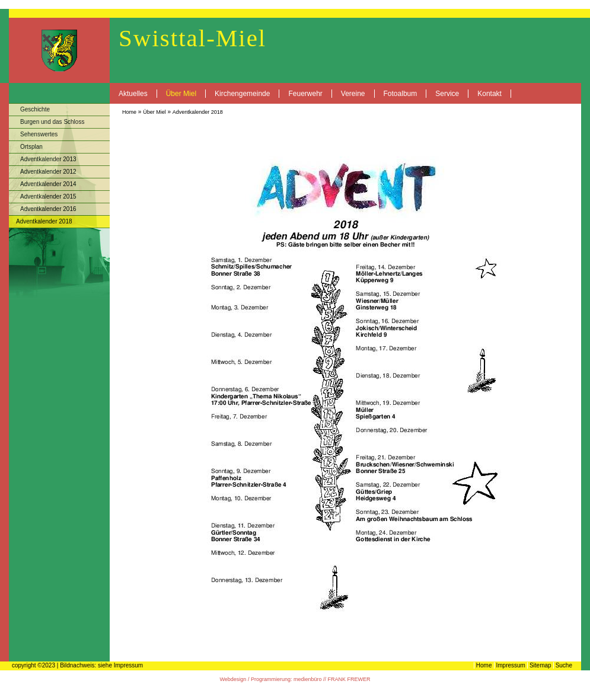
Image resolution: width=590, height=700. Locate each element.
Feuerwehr (305, 94)
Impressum (511, 665)
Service (447, 94)
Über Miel (181, 94)
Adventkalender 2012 (48, 172)
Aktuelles (133, 94)
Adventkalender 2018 (198, 112)
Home (129, 112)
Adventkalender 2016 (48, 209)
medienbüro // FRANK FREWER (332, 679)
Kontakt (489, 94)
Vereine (353, 94)
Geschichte (35, 109)
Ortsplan (31, 147)
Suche (564, 665)
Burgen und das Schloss (52, 122)
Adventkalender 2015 (48, 196)
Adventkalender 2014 (48, 184)
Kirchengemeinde (242, 94)
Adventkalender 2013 (48, 159)
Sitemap (540, 665)
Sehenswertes (39, 134)
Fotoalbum (401, 94)
